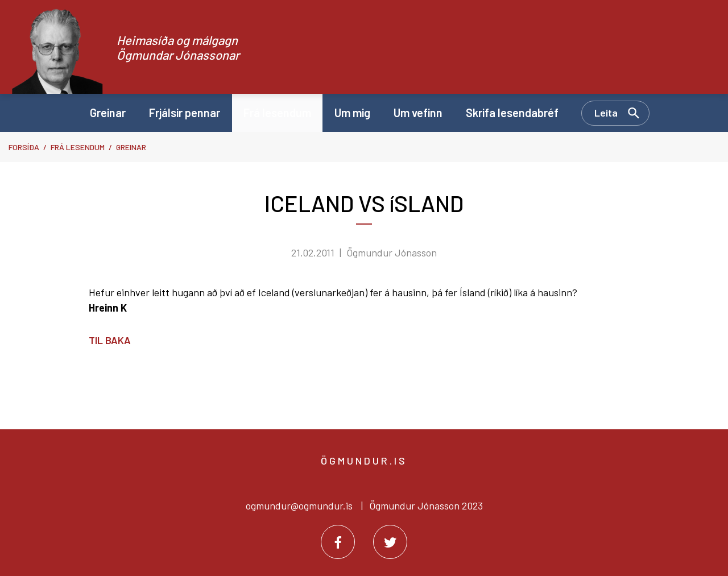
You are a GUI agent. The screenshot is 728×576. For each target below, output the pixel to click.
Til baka (110, 340)
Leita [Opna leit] (606, 113)
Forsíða (24, 147)
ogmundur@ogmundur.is (299, 505)
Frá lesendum (78, 147)
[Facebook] (338, 542)
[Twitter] (390, 542)
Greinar (131, 147)
